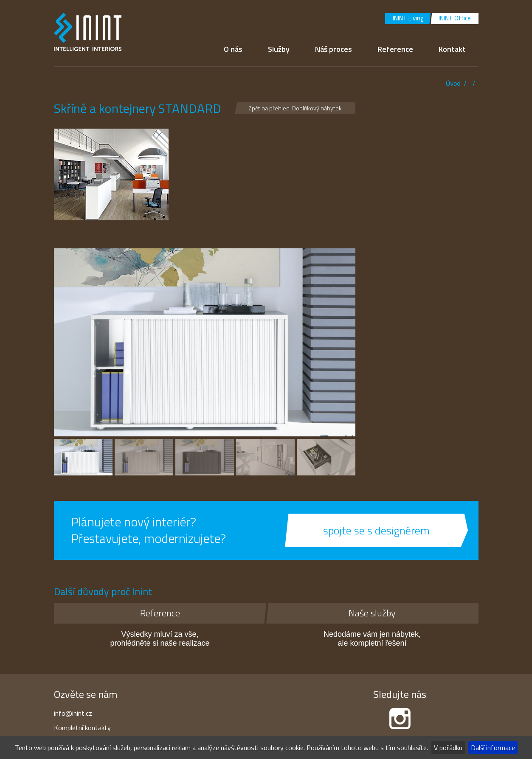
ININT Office (455, 18)
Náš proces (334, 49)
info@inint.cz (73, 713)
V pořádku (448, 748)
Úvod (453, 83)
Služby (279, 49)
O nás (233, 49)
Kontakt (452, 49)
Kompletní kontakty (82, 728)
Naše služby (372, 613)
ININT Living (408, 18)
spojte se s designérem (376, 530)
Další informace (493, 748)
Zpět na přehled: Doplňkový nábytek (295, 108)
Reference (395, 49)
